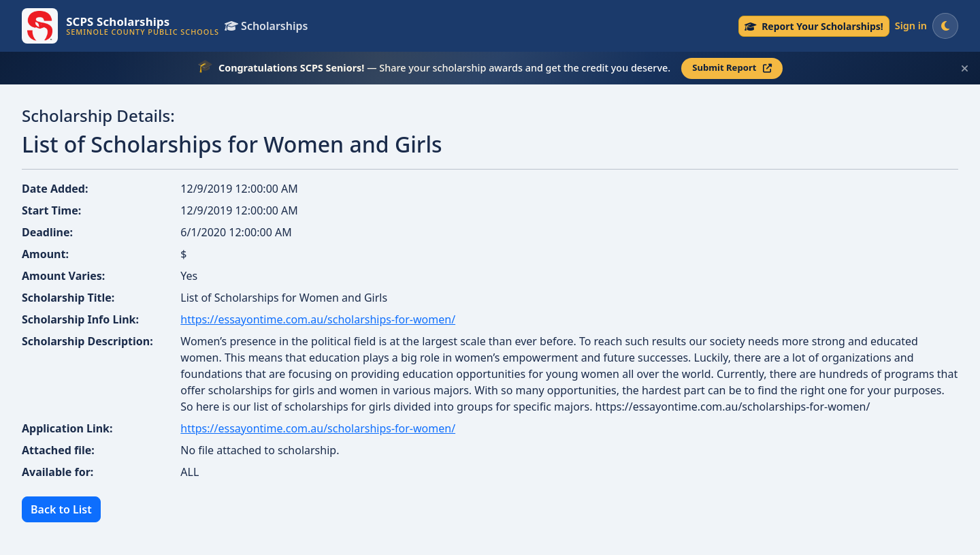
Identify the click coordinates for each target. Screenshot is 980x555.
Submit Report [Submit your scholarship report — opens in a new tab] (732, 67)
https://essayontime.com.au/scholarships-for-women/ (318, 319)
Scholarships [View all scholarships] (266, 26)
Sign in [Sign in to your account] (911, 26)
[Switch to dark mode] (945, 26)
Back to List (61, 509)
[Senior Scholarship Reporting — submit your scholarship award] (814, 26)
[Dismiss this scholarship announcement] (965, 68)
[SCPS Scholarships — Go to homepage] (120, 26)
